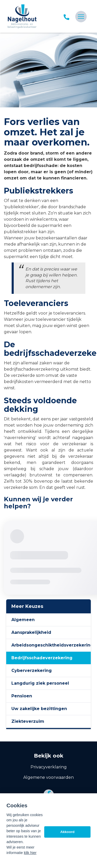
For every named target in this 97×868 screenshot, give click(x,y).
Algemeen (23, 620)
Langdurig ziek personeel (40, 683)
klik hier (30, 853)
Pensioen (22, 696)
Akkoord (67, 832)
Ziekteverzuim (28, 721)
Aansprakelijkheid (31, 632)
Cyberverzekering (32, 671)
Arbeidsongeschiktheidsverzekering (51, 645)
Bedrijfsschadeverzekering (42, 658)
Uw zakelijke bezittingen (39, 709)
